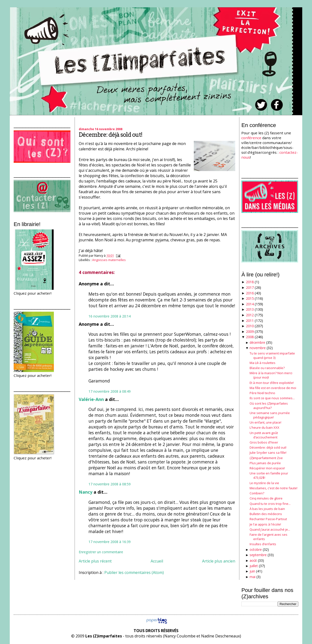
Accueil (157, 561)
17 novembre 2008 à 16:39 (110, 542)
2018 (250, 282)
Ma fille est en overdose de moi (273, 388)
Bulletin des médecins (266, 514)
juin (252, 571)
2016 (250, 293)
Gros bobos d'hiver (264, 442)
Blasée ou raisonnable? (267, 368)
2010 (250, 326)
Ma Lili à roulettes (263, 363)
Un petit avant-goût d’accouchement (264, 435)
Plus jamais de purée (265, 463)
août (253, 560)
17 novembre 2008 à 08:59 (110, 484)
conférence (251, 138)
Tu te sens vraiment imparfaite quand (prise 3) (272, 355)
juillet (254, 566)
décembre (257, 342)
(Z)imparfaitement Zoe (266, 458)
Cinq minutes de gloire (266, 498)
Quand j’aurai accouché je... (270, 529)
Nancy (86, 492)
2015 (250, 298)
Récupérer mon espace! (267, 468)
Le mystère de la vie (264, 483)
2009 (250, 331)
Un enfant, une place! (265, 422)
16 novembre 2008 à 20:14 (110, 316)
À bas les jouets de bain (267, 509)
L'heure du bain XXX (264, 427)
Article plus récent (95, 561)
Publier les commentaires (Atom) (134, 572)
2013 (250, 309)
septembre (258, 555)
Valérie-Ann (91, 399)
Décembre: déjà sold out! (111, 135)
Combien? (257, 493)
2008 (250, 337)
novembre (258, 348)
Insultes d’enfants (263, 544)
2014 (250, 304)
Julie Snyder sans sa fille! (268, 453)
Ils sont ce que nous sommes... (272, 398)
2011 (250, 321)
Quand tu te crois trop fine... (270, 504)
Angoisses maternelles (109, 260)
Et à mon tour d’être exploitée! (272, 383)
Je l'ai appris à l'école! (265, 524)
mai (253, 577)
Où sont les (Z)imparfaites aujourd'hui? (269, 406)
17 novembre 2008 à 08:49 (110, 391)
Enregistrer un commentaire (101, 552)
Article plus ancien (219, 561)
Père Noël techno (262, 393)
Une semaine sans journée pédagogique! (270, 415)
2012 (250, 315)
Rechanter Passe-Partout (268, 519)
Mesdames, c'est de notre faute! (273, 488)
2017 (250, 287)
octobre (256, 549)
